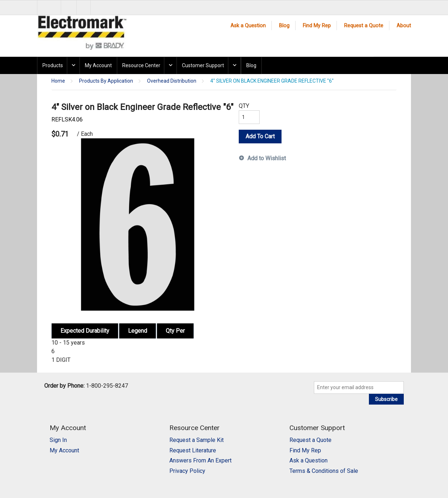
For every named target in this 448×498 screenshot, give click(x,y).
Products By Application (106, 81)
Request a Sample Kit (196, 440)
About (404, 26)
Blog (284, 26)
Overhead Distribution (172, 81)
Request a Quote (364, 26)
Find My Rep (317, 26)
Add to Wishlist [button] (267, 158)
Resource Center (141, 65)
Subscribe (386, 399)
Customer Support (203, 65)
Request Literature (193, 450)
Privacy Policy (187, 471)
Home (58, 81)
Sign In (58, 440)
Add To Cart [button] (260, 136)
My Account (98, 65)
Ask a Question (248, 26)
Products (53, 65)
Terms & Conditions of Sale (324, 471)
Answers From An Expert (200, 460)
